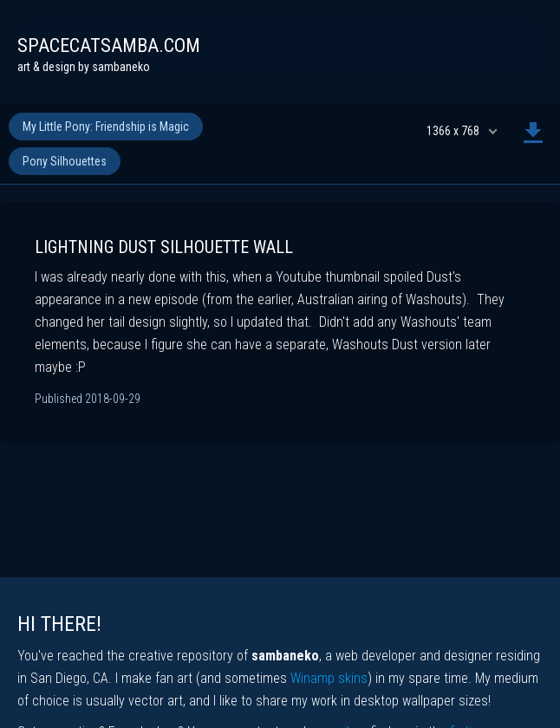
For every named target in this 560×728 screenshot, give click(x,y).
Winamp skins (329, 678)
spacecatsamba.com (109, 45)
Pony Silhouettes (65, 161)
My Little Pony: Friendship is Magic (106, 127)
